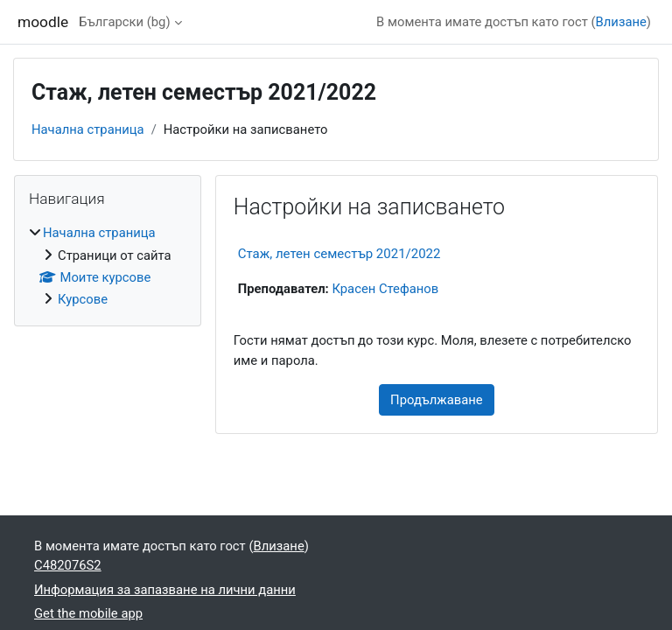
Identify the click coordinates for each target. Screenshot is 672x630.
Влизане (621, 22)
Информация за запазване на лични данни (165, 590)
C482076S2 (68, 565)
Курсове (83, 299)
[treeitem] (108, 266)
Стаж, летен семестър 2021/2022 (339, 254)
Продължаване (437, 400)
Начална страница (88, 129)
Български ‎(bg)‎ (124, 22)
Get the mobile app (88, 613)
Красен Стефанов (385, 289)
